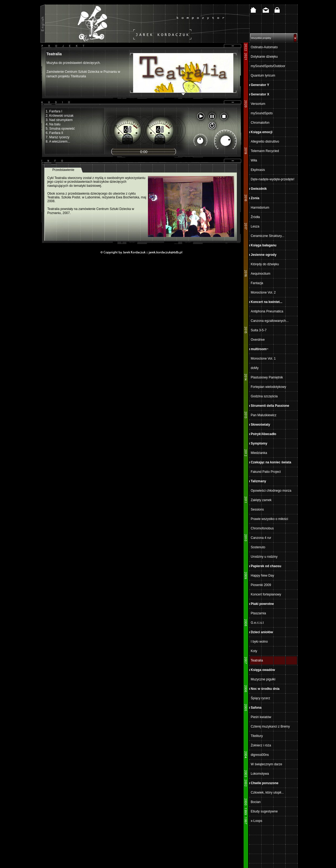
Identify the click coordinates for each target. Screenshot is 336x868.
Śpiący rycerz (261, 698)
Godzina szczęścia (264, 396)
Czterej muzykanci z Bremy (270, 726)
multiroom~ (260, 349)
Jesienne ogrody (264, 255)
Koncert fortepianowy (266, 594)
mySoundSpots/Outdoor (268, 66)
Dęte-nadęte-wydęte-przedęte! (273, 179)
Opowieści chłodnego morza (271, 491)
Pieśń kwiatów (261, 717)
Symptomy (259, 443)
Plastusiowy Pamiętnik (267, 377)
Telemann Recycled (265, 151)
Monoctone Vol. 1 (263, 359)
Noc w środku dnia (265, 689)
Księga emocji (262, 132)
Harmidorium (260, 208)
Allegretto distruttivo (265, 142)
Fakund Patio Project (266, 472)
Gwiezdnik (259, 189)
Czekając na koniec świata (271, 462)
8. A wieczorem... (58, 142)
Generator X (260, 94)
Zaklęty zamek (261, 500)
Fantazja (257, 283)
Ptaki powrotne (262, 604)
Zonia (255, 198)
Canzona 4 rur (261, 538)
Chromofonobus (262, 528)
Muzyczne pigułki (263, 679)
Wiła (254, 160)
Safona (256, 708)
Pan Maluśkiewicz (264, 415)
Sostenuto (258, 547)
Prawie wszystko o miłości (270, 519)
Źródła (255, 217)
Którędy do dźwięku (265, 264)
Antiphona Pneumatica (267, 311)
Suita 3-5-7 (259, 330)
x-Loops (257, 821)
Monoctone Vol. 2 (263, 292)
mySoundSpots (262, 113)
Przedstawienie (63, 170)
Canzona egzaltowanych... (270, 321)
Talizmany (259, 481)
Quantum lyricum (263, 75)
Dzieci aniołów (262, 632)
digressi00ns (260, 755)
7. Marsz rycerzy (58, 137)
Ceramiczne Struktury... (268, 236)
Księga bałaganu (264, 245)
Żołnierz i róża (261, 745)
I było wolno (259, 642)
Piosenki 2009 (261, 585)
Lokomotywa (260, 774)
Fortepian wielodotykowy (269, 387)
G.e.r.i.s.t (257, 623)
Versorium (258, 104)
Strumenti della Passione (270, 406)
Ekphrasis (258, 170)
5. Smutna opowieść (60, 129)
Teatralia (257, 660)
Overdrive (258, 340)
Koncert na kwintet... (267, 302)
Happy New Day (263, 576)
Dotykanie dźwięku (264, 57)
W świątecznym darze (267, 764)
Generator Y (260, 85)
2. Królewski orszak (60, 116)
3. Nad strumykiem (59, 120)
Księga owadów (263, 670)
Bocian (256, 802)
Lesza (255, 226)
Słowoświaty (261, 425)
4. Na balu (53, 124)
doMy (255, 368)
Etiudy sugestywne (264, 811)
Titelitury (257, 736)
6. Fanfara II (55, 133)
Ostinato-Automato (264, 47)
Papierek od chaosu (266, 566)
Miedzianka (259, 453)
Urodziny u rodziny (264, 557)
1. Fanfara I (54, 111)
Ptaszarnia (259, 613)
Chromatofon (260, 123)
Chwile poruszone (265, 783)
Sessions (257, 509)
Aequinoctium (261, 274)
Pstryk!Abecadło (264, 434)
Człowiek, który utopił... (267, 793)
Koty (254, 651)
